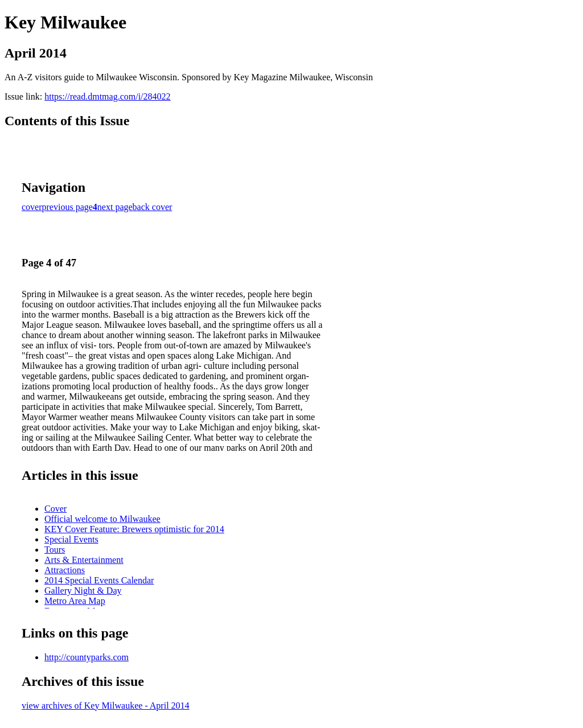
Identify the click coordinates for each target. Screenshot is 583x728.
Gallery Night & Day (83, 591)
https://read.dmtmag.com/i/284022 (107, 96)
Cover (56, 509)
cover (32, 207)
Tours (55, 550)
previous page (67, 207)
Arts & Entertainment (84, 560)
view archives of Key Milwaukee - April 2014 (106, 706)
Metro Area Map (75, 601)
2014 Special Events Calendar (99, 580)
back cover (153, 207)
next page (115, 207)
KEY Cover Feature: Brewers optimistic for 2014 (134, 529)
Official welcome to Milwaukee (102, 519)
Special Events (71, 539)
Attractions (65, 570)
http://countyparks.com (87, 657)
